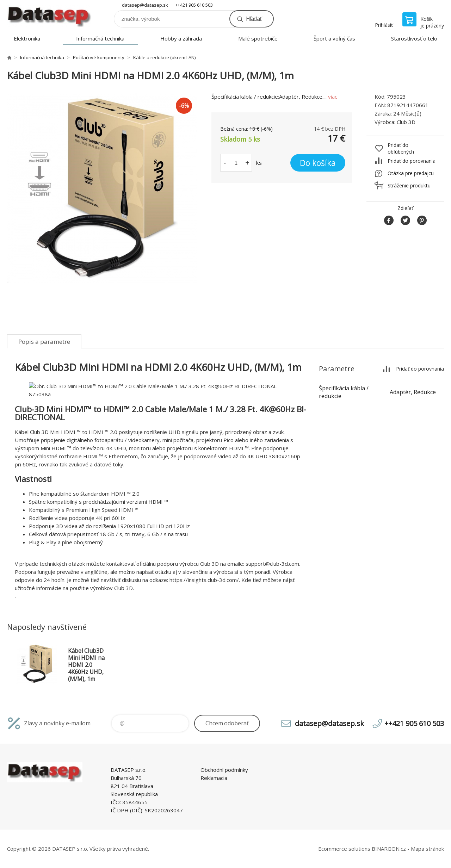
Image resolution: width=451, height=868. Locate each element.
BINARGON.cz (389, 849)
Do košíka (318, 163)
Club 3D (406, 122)
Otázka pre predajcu (411, 173)
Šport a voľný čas (334, 38)
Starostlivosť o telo (414, 38)
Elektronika (27, 38)
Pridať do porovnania (412, 161)
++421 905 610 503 (194, 5)
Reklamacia (214, 778)
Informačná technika (100, 38)
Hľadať (254, 19)
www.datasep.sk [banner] (49, 16)
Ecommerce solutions (344, 849)
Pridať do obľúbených (401, 148)
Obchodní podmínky (224, 770)
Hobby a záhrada (181, 38)
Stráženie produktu (409, 185)
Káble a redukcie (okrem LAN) (164, 57)
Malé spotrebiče (258, 38)
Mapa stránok (427, 849)
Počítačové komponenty (99, 57)
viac (333, 97)
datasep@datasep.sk (145, 5)
